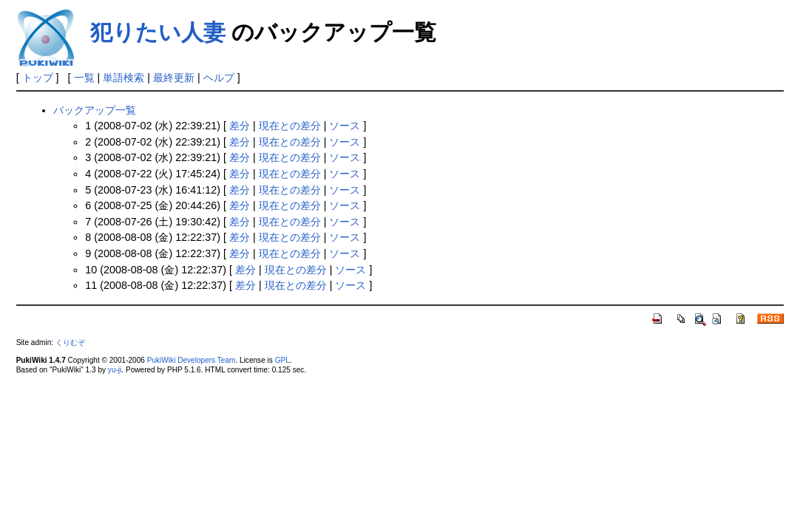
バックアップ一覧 (95, 110)
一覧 (84, 78)
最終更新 (174, 78)
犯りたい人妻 (158, 32)
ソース (345, 126)
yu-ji (115, 370)
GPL (282, 360)
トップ (38, 78)
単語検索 (123, 78)
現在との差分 (290, 126)
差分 (240, 126)
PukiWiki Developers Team (191, 360)
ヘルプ (219, 78)
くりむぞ (70, 342)
